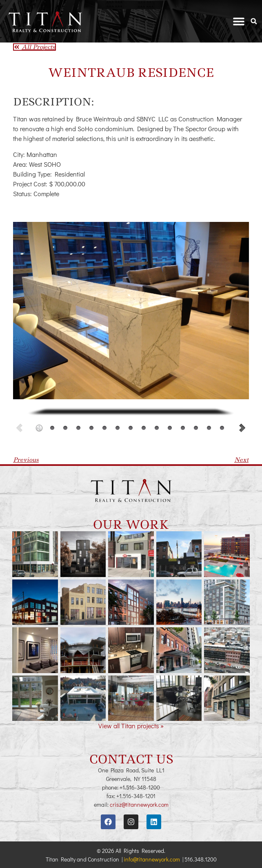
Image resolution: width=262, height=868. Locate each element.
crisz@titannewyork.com (139, 804)
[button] (239, 21)
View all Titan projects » (131, 726)
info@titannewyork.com (152, 859)
